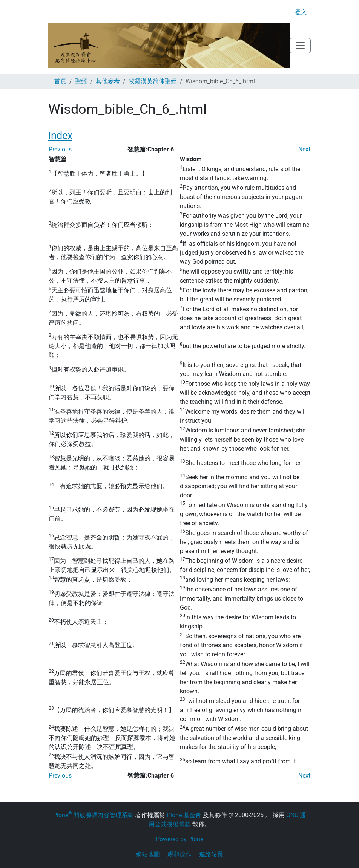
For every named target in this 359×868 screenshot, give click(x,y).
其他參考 (108, 81)
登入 (301, 12)
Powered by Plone (179, 839)
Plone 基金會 (184, 815)
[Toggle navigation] (300, 46)
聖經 (81, 81)
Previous (60, 149)
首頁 (60, 81)
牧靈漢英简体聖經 (153, 81)
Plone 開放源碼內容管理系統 (93, 815)
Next (304, 149)
